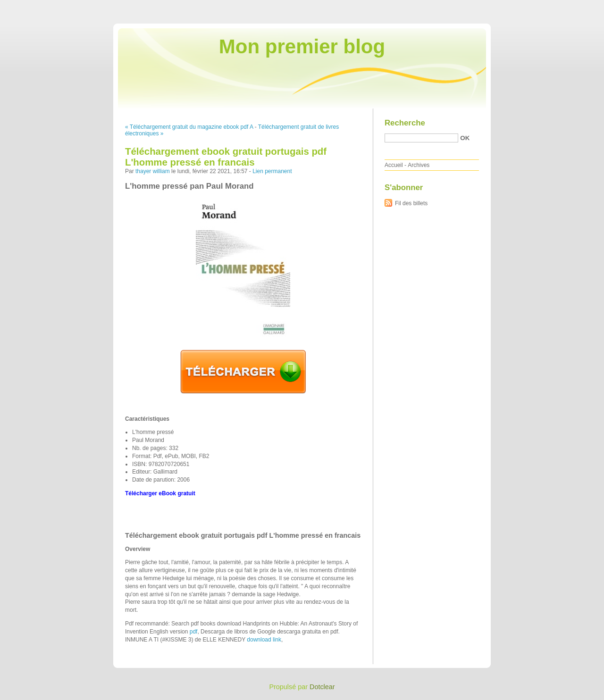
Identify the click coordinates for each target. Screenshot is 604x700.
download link (264, 640)
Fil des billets (411, 203)
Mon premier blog (302, 46)
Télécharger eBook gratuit (160, 493)
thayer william (153, 171)
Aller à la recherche (576, 7)
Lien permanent (272, 171)
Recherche (405, 123)
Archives (419, 165)
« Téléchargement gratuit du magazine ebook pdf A (189, 127)
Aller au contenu (488, 7)
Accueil (394, 165)
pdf (194, 632)
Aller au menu (530, 7)
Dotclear (322, 687)
